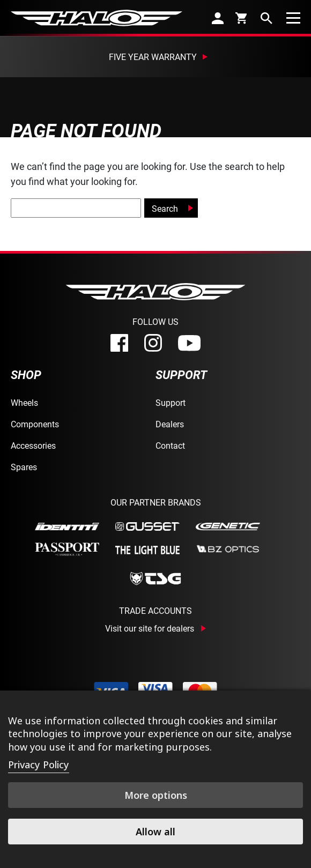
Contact (170, 445)
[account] (218, 18)
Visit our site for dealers (150, 628)
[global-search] (76, 208)
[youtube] (189, 343)
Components (35, 424)
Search (165, 208)
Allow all (155, 832)
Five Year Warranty (153, 57)
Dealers (170, 424)
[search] (266, 18)
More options (156, 795)
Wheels (24, 402)
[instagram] (153, 343)
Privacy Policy (39, 765)
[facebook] (119, 343)
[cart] (242, 18)
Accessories (33, 445)
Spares (24, 467)
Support (171, 402)
